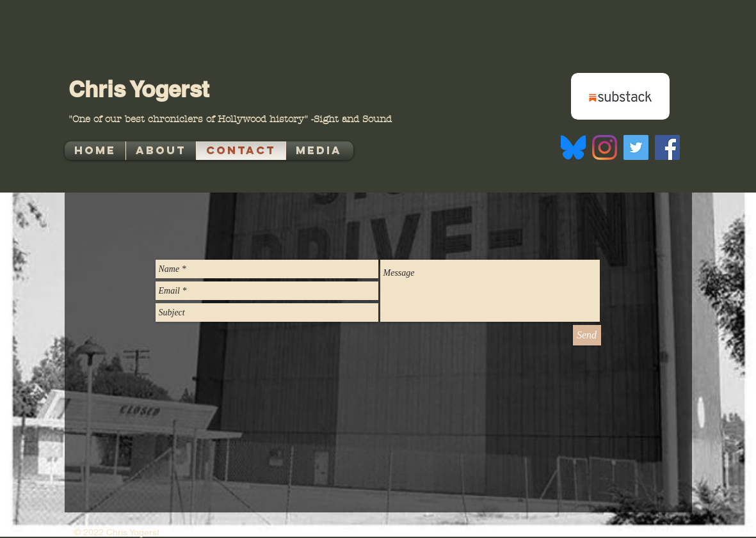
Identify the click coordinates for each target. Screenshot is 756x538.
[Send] (587, 335)
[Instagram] (605, 147)
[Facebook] (667, 147)
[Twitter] (636, 147)
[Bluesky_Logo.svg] (573, 147)
